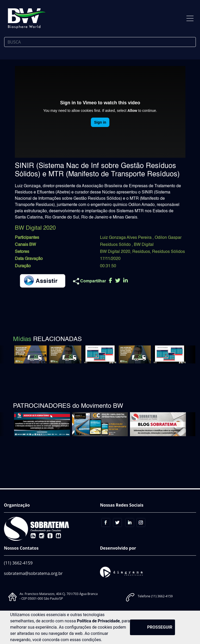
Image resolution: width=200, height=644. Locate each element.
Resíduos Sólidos (168, 252)
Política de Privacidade (98, 621)
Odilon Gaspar (168, 238)
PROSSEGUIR (160, 627)
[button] (189, 355)
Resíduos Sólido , (117, 245)
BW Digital (144, 245)
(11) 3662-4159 (18, 563)
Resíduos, (142, 252)
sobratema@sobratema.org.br (33, 573)
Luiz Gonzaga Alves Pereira (126, 238)
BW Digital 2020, (116, 252)
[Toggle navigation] (190, 18)
